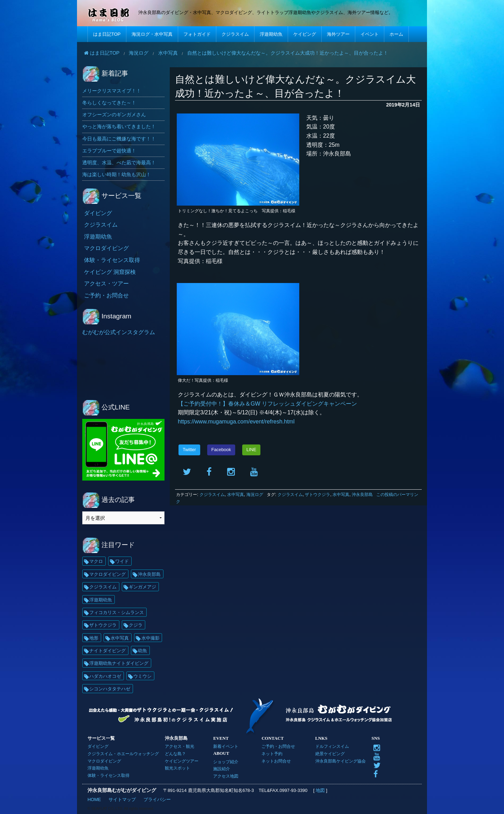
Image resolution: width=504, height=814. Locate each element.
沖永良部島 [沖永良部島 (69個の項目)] (149, 574)
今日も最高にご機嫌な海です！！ (119, 139)
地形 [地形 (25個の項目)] (94, 638)
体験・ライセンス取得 (112, 260)
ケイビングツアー (182, 761)
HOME (94, 799)
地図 (320, 790)
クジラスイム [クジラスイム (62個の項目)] (103, 587)
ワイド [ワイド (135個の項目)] (122, 561)
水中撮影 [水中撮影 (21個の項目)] (150, 638)
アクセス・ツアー (106, 284)
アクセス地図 (226, 776)
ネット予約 (272, 754)
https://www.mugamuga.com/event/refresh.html (236, 422)
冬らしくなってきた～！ (109, 103)
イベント (370, 34)
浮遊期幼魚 (271, 34)
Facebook (221, 450)
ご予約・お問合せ (106, 295)
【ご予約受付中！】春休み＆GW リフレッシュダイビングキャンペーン (267, 404)
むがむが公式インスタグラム (119, 332)
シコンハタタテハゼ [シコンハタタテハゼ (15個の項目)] (110, 689)
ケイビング (305, 34)
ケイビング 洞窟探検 (110, 272)
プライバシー (157, 799)
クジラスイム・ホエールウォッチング (123, 754)
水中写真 (236, 495)
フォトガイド (197, 34)
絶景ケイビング (330, 754)
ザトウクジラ (317, 495)
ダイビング (98, 213)
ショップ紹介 (226, 762)
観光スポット (177, 768)
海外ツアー (338, 34)
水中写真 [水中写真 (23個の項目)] (120, 638)
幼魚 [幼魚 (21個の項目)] (142, 651)
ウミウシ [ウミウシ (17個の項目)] (142, 676)
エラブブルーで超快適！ (109, 151)
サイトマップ (122, 799)
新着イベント (226, 746)
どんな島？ (175, 754)
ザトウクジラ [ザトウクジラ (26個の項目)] (103, 625)
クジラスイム (235, 34)
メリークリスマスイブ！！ (112, 91)
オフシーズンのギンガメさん (114, 115)
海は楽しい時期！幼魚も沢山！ (117, 174)
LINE (251, 450)
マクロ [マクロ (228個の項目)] (96, 561)
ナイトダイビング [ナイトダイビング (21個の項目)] (107, 651)
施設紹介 (222, 769)
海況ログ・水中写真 (152, 34)
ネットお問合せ (276, 761)
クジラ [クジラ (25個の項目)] (136, 625)
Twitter (189, 450)
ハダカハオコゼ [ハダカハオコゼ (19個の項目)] (105, 676)
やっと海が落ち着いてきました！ (119, 126)
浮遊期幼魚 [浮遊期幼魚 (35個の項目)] (101, 600)
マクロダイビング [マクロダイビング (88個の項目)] (107, 574)
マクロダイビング (106, 248)
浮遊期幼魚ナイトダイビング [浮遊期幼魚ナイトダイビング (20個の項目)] (119, 663)
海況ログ (255, 495)
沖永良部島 (362, 495)
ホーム (396, 34)
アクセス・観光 (180, 746)
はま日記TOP (107, 34)
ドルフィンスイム (332, 746)
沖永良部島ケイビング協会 (341, 761)
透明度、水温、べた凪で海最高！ (119, 163)
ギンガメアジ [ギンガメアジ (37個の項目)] (142, 587)
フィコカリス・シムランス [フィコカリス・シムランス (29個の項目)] (117, 612)
